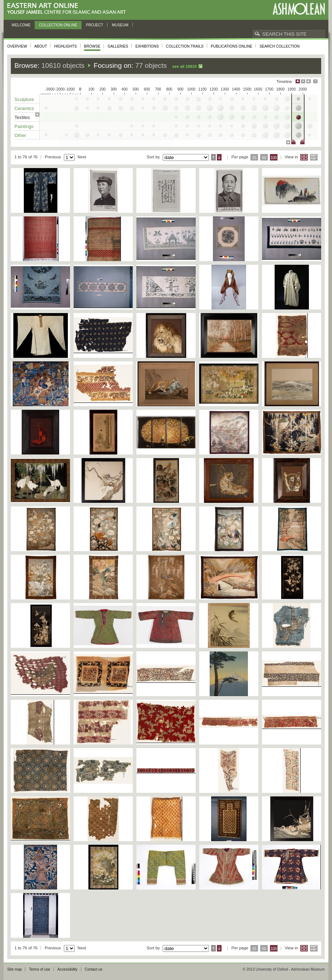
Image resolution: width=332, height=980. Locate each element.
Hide (309, 81)
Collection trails (185, 46)
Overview (17, 46)
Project (95, 25)
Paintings (24, 126)
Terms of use (40, 969)
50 (264, 158)
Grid (304, 157)
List (314, 157)
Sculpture (24, 99)
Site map (14, 969)
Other (20, 135)
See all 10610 (184, 66)
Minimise (303, 81)
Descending (219, 157)
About (41, 46)
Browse (92, 46)
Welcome (21, 25)
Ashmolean (299, 9)
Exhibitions (147, 46)
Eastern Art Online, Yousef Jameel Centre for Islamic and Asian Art (68, 9)
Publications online (231, 46)
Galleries (118, 46)
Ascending (213, 157)
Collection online (58, 25)
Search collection (279, 46)
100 (274, 158)
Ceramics (24, 108)
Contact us (94, 969)
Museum (120, 25)
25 (254, 158)
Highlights (65, 46)
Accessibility (67, 969)
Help (315, 81)
